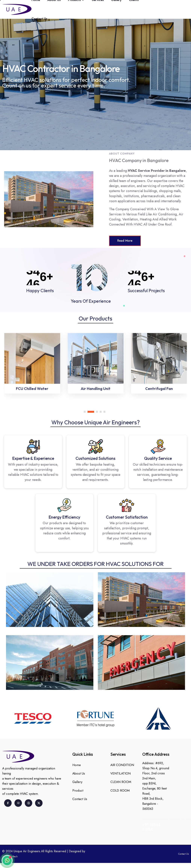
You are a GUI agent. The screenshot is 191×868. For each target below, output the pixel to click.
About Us (79, 774)
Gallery (77, 782)
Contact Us (39, 19)
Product (78, 791)
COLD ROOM (120, 791)
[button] (86, 411)
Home (77, 765)
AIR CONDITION (122, 765)
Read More (125, 241)
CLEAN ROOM (121, 782)
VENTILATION (121, 774)
